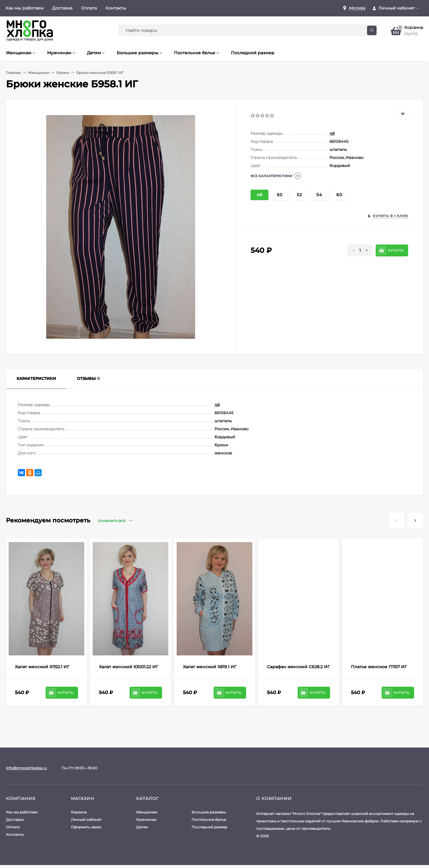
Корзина (79, 812)
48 (332, 133)
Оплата (89, 8)
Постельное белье (209, 820)
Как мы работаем (25, 8)
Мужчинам (146, 820)
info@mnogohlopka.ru (26, 768)
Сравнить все (115, 521)
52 (299, 195)
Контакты (116, 8)
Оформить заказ (86, 827)
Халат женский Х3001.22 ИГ (129, 667)
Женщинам (38, 73)
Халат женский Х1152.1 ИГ (42, 667)
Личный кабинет (86, 820)
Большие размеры (209, 812)
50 (280, 195)
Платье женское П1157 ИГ (379, 667)
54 (319, 195)
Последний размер (209, 827)
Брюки (63, 73)
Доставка (62, 8)
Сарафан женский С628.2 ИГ (298, 667)
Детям (142, 827)
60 (339, 195)
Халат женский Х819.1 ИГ (210, 667)
